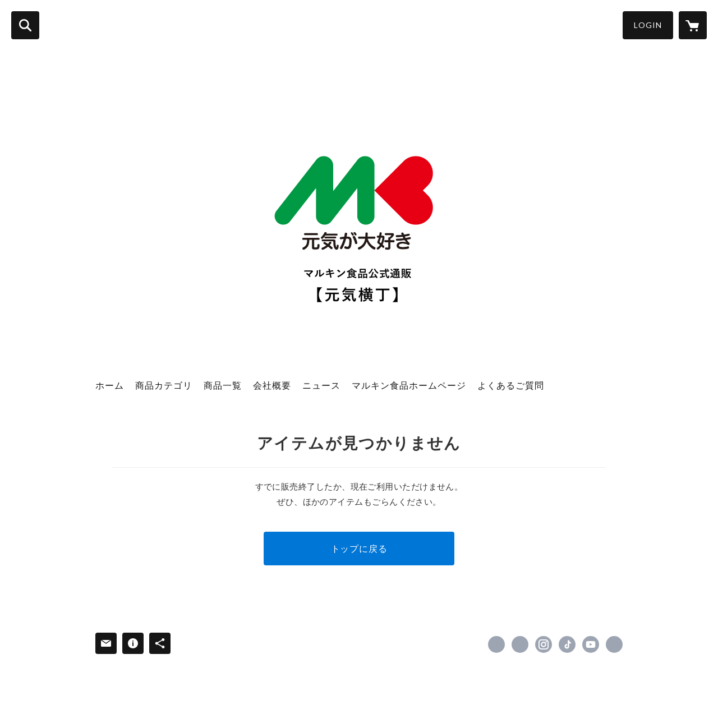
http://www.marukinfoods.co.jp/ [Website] (614, 644)
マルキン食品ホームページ (409, 385)
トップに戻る (359, 548)
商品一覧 (223, 385)
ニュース (321, 385)
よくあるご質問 (511, 385)
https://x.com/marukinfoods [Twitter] (520, 644)
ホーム (110, 385)
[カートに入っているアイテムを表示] (693, 25)
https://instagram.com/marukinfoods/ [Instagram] (544, 644)
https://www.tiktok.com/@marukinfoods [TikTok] (567, 644)
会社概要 (272, 385)
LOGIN (648, 25)
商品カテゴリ (164, 385)
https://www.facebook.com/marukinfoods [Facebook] (496, 644)
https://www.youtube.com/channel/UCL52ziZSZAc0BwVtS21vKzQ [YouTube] (591, 644)
